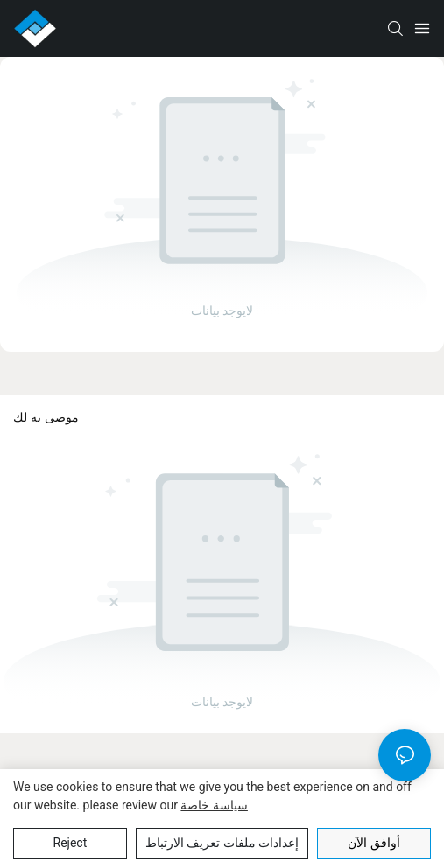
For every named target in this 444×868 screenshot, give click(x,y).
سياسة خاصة (214, 805)
